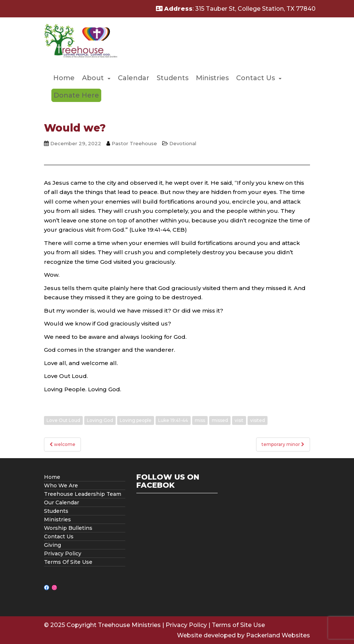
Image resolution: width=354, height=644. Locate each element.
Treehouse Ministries (129, 625)
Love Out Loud (63, 420)
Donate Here (76, 95)
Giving (52, 545)
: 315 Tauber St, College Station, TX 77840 (236, 9)
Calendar (134, 78)
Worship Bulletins (68, 528)
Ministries (212, 78)
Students (173, 78)
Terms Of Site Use (68, 562)
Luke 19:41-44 (173, 420)
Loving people (136, 420)
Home (64, 78)
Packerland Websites (278, 635)
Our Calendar (62, 502)
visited (258, 420)
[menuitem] (64, 78)
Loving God (100, 420)
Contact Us (256, 78)
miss (200, 420)
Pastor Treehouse (134, 143)
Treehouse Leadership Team (83, 494)
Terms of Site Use (238, 625)
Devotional (183, 143)
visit (239, 420)
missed (220, 420)
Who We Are (61, 485)
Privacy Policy (63, 553)
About (93, 78)
